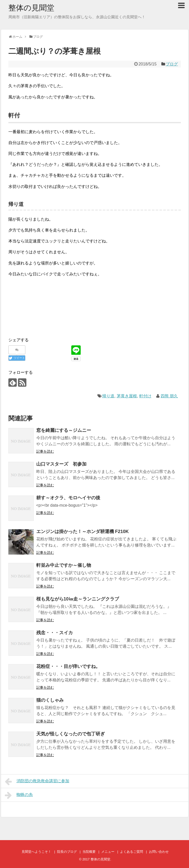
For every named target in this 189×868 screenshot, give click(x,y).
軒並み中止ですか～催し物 (64, 565)
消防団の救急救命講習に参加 (37, 782)
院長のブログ (67, 852)
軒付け (145, 396)
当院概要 (89, 852)
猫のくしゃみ (50, 700)
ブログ (172, 64)
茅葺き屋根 (127, 396)
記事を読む (45, 451)
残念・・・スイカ (55, 633)
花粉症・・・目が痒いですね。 (68, 666)
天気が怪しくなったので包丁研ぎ (71, 734)
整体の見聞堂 (31, 8)
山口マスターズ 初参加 (61, 464)
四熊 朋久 (169, 396)
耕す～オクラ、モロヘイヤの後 (68, 498)
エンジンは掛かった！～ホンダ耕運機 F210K (85, 532)
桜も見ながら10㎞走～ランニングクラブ (78, 599)
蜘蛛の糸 (19, 795)
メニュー (108, 852)
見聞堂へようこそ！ (36, 852)
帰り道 (108, 396)
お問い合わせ (159, 852)
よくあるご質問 (132, 852)
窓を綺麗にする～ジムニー (64, 430)
